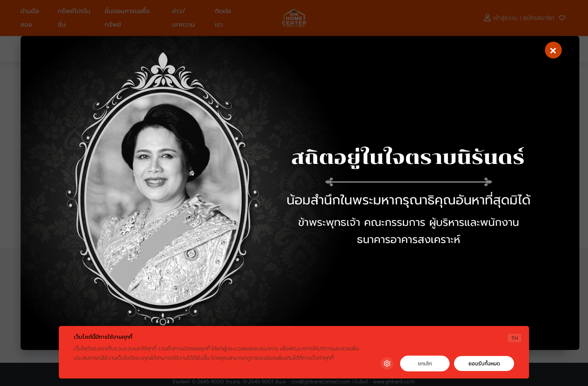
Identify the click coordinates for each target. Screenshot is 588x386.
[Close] (553, 50)
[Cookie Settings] (387, 363)
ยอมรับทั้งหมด (484, 364)
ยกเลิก (425, 364)
